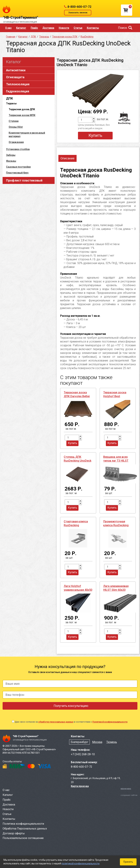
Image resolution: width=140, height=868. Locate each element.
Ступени (14, 121)
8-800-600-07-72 (79, 7)
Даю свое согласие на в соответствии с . (71, 722)
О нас (8, 28)
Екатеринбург (79, 742)
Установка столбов (18, 149)
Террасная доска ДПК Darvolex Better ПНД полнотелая (77, 396)
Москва (97, 742)
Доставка (48, 28)
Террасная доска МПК (22, 115)
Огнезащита (15, 77)
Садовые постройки (18, 167)
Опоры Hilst (16, 127)
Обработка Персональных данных (25, 829)
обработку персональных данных (56, 722)
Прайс (34, 28)
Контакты (93, 28)
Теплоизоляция (18, 84)
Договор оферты (14, 833)
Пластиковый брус (17, 173)
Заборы (11, 155)
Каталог (21, 28)
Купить (95, 135)
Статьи (78, 28)
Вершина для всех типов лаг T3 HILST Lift (116, 461)
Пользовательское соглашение (23, 838)
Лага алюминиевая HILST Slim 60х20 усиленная (116, 590)
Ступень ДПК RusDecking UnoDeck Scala (78, 461)
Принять (128, 862)
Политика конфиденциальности (23, 824)
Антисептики (16, 70)
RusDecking (87, 37)
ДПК (9, 98)
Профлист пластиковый (24, 180)
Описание (67, 158)
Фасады (11, 161)
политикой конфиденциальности (80, 864)
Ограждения (16, 142)
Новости (64, 28)
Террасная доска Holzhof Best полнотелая (115, 396)
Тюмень (112, 742)
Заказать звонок (78, 13)
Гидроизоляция (18, 91)
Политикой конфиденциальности (110, 722)
